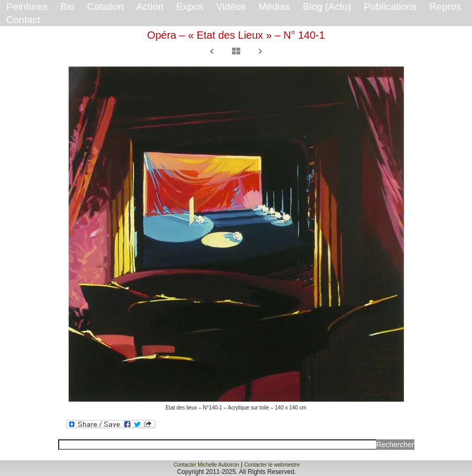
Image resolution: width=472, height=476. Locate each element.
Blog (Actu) (327, 7)
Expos (190, 7)
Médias (274, 7)
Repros (445, 7)
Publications (391, 7)
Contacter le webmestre (272, 465)
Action (150, 7)
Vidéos (231, 7)
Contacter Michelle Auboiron (206, 465)
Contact (23, 20)
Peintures (27, 7)
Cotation (105, 7)
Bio (67, 7)
